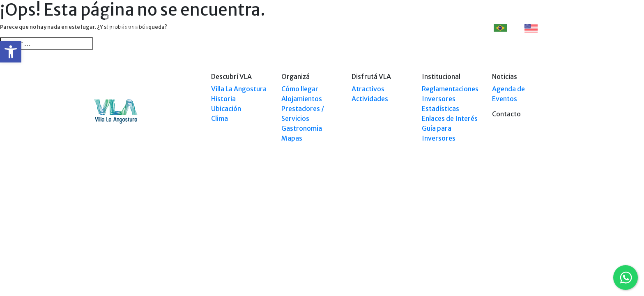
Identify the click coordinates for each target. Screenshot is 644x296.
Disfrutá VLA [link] (380, 28)
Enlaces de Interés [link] (450, 118)
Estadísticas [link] (440, 109)
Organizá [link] (296, 28)
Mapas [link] (292, 138)
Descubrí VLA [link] (251, 28)
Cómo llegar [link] (300, 89)
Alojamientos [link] (302, 99)
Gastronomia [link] (302, 128)
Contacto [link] (460, 28)
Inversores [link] (439, 99)
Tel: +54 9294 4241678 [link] (525, 217)
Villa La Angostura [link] (239, 89)
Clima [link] (220, 118)
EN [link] (536, 28)
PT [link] (505, 28)
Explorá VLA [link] (338, 28)
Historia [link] (223, 99)
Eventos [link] (422, 28)
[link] (11, 52)
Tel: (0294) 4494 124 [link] (527, 209)
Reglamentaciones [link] (450, 89)
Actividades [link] (370, 99)
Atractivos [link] (368, 89)
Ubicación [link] (226, 109)
